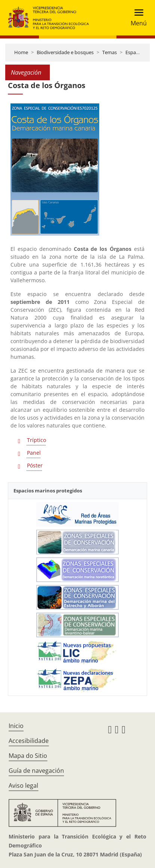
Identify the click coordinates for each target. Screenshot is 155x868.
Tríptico (37, 440)
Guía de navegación (36, 771)
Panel (34, 453)
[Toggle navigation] (136, 18)
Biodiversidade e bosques (65, 52)
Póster (35, 465)
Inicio (16, 726)
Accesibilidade (29, 741)
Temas (110, 52)
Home (21, 52)
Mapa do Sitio (28, 756)
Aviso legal (23, 785)
